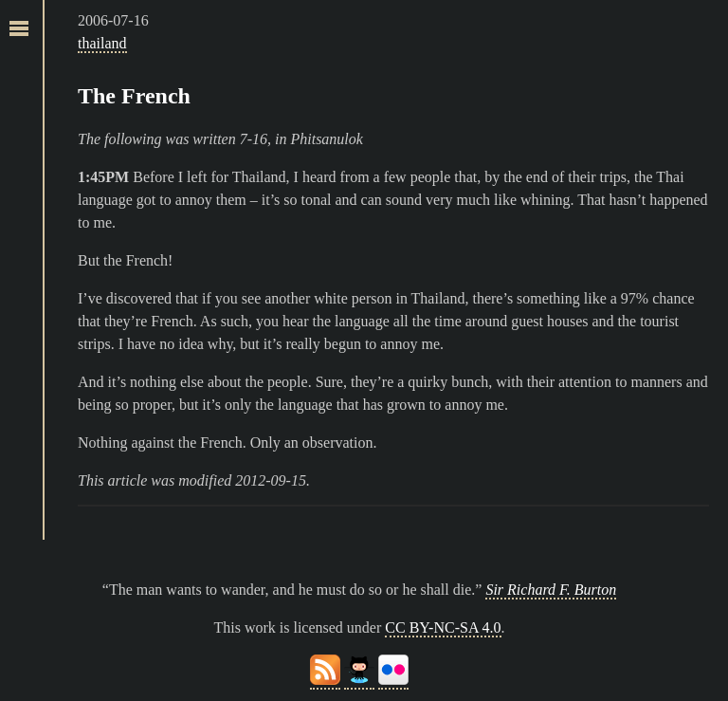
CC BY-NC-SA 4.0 (443, 627)
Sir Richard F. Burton (551, 590)
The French (134, 96)
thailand (102, 43)
